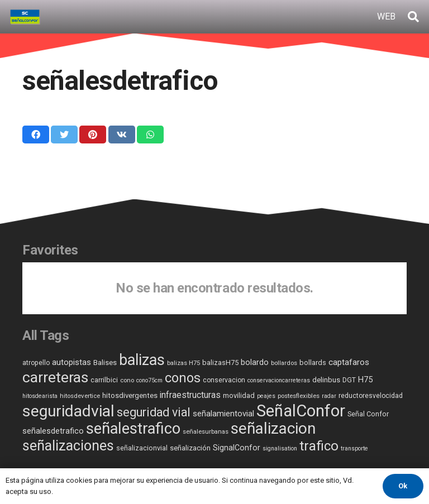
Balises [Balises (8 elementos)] (105, 363)
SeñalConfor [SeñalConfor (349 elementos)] (301, 411)
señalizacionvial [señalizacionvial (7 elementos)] (142, 448)
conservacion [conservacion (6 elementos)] (224, 380)
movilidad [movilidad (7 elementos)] (239, 395)
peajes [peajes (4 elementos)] (266, 396)
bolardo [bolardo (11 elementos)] (255, 363)
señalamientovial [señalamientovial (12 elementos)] (223, 414)
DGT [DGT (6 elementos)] (349, 380)
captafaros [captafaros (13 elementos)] (349, 362)
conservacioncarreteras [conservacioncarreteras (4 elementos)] (279, 380)
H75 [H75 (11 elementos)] (365, 380)
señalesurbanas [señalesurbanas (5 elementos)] (206, 431)
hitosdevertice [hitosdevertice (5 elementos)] (80, 396)
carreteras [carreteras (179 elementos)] (55, 377)
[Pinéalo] (93, 135)
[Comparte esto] (36, 135)
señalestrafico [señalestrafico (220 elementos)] (133, 429)
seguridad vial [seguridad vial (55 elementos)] (154, 412)
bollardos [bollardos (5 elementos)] (284, 363)
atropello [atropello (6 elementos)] (36, 363)
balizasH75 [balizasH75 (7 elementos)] (220, 363)
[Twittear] (64, 135)
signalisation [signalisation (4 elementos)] (280, 448)
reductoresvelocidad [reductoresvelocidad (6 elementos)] (371, 396)
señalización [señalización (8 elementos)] (190, 448)
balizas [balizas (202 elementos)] (142, 360)
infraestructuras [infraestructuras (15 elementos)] (190, 395)
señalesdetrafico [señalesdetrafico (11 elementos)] (53, 431)
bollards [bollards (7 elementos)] (313, 363)
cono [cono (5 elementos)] (127, 380)
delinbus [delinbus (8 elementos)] (326, 380)
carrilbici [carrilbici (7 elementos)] (104, 380)
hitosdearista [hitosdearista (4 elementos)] (40, 396)
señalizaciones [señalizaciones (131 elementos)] (68, 446)
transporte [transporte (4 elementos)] (354, 448)
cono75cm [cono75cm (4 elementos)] (149, 380)
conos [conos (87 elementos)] (183, 378)
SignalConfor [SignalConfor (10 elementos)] (237, 448)
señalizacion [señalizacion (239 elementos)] (273, 428)
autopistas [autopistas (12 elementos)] (71, 362)
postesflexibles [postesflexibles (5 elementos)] (299, 396)
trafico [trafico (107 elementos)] (319, 446)
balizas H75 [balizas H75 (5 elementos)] (183, 363)
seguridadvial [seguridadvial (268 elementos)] (68, 411)
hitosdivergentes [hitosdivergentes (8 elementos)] (130, 395)
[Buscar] (413, 17)
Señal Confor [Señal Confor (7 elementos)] (368, 414)
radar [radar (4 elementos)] (329, 396)
